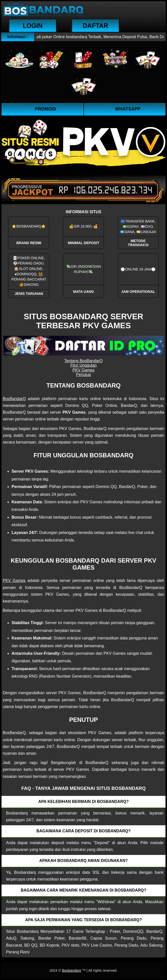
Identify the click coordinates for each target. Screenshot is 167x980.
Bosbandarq (72, 970)
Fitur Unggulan (83, 365)
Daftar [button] (96, 26)
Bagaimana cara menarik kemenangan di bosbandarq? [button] (83, 890)
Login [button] (33, 26)
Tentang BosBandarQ (83, 361)
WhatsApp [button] (128, 109)
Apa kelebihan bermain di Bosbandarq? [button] (84, 802)
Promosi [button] (46, 109)
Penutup (84, 375)
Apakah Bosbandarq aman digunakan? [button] (84, 861)
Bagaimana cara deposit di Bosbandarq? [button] (83, 831)
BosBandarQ (14, 399)
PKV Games (83, 370)
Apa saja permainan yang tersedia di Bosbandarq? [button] (83, 920)
